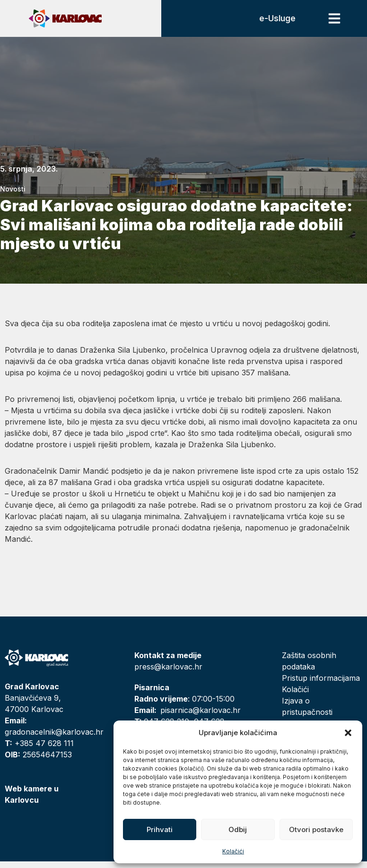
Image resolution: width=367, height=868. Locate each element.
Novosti (13, 195)
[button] (348, 733)
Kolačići (233, 851)
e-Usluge (272, 22)
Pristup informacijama (321, 685)
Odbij (238, 829)
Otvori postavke (316, 829)
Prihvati (160, 829)
